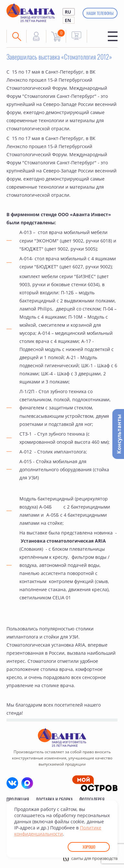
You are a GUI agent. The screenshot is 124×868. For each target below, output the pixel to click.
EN (68, 20)
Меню (113, 36)
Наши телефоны (100, 13)
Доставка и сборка (54, 799)
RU (68, 12)
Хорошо (89, 847)
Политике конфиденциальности (58, 831)
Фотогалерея (92, 799)
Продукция (18, 799)
